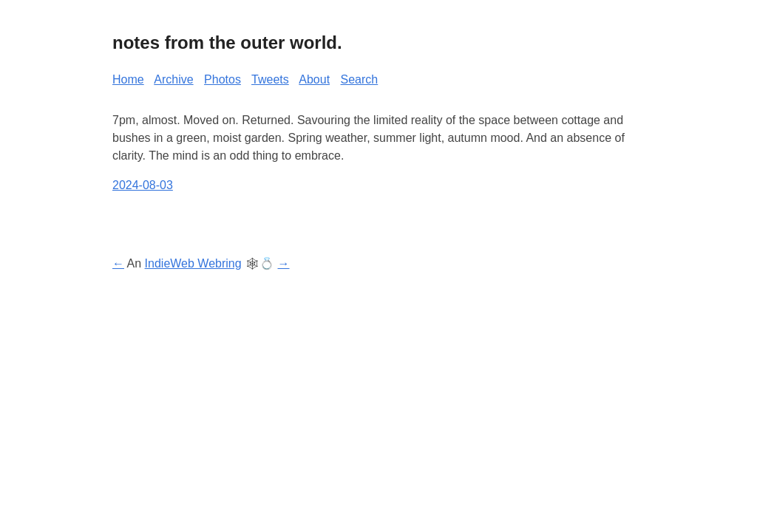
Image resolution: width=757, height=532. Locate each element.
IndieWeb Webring (193, 263)
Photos (223, 79)
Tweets (270, 79)
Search (360, 79)
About (314, 79)
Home (128, 79)
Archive (173, 79)
